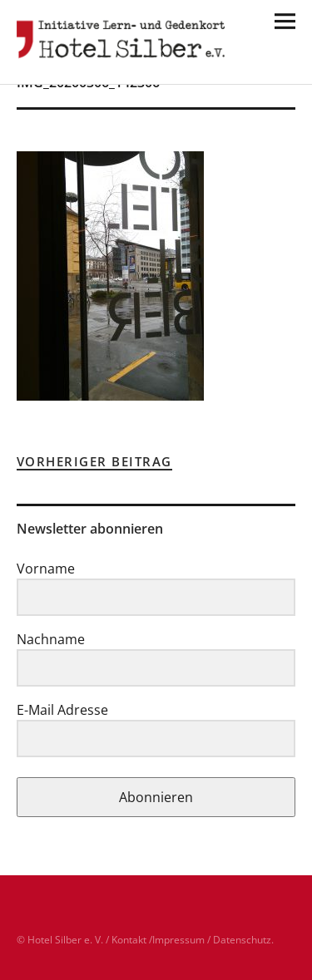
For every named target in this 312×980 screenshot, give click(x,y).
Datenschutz (242, 940)
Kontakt (129, 940)
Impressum (178, 940)
